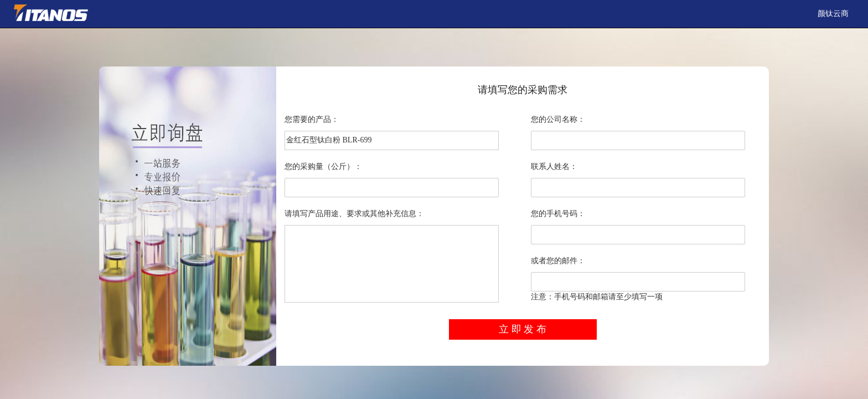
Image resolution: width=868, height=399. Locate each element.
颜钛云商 (833, 14)
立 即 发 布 (523, 329)
